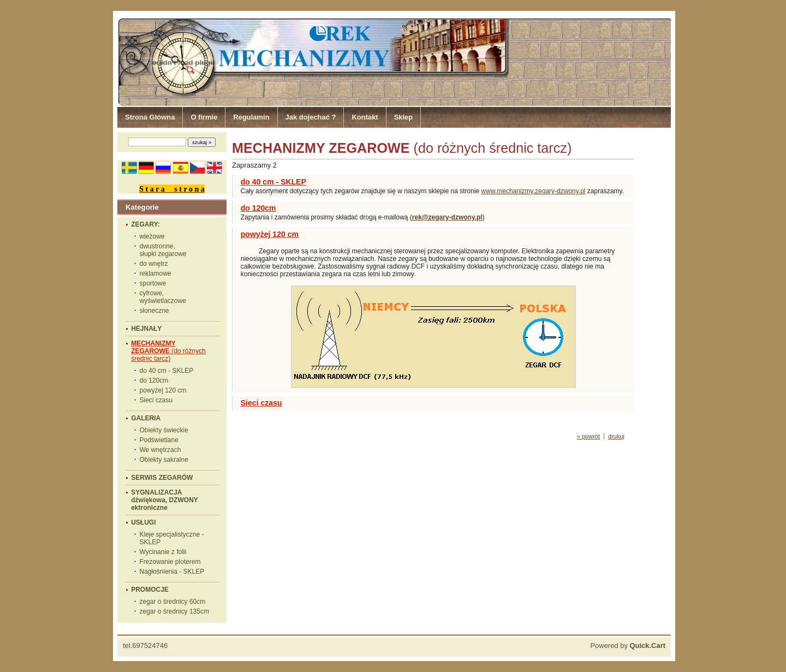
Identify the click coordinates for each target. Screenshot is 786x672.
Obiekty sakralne (164, 460)
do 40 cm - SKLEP (167, 371)
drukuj (616, 436)
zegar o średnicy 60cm (173, 602)
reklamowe (156, 273)
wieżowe (152, 236)
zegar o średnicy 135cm (174, 611)
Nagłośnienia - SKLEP (172, 572)
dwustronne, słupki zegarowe (163, 250)
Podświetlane (159, 440)
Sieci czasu (156, 400)
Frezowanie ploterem (170, 562)
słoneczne (154, 311)
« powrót (588, 436)
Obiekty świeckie (164, 430)
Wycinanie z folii (163, 552)
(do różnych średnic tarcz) (168, 351)
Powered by (628, 646)
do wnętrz (154, 264)
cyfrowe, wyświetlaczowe (163, 297)
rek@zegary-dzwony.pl (447, 217)
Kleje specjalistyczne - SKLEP (172, 538)
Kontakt (365, 117)
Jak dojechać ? (311, 117)
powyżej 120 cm (163, 390)
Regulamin (251, 117)
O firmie (204, 117)
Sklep (404, 117)
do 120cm (154, 380)
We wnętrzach (160, 450)
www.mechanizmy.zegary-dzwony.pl (534, 191)
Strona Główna (150, 117)
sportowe (153, 283)
